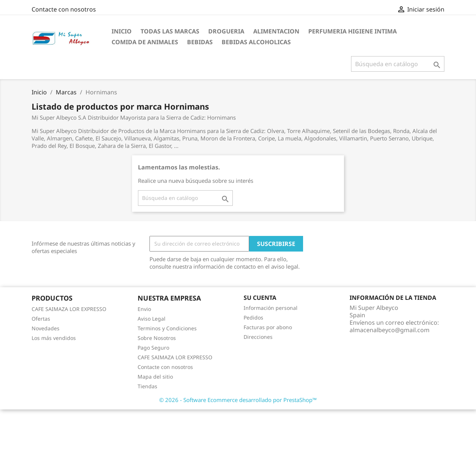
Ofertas (41, 319)
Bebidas (200, 42)
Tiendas (147, 386)
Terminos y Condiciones (167, 328)
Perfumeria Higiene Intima (353, 31)
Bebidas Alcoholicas (256, 42)
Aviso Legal (152, 319)
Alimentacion (276, 31)
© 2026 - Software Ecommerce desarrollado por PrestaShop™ (238, 400)
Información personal (271, 308)
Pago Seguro (153, 348)
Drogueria (226, 31)
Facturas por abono (268, 327)
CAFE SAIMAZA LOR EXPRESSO (69, 309)
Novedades (46, 328)
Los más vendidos (54, 338)
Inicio (122, 31)
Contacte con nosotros (64, 9)
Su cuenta (260, 298)
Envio (144, 309)
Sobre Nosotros (157, 338)
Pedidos (253, 317)
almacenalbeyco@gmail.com (390, 330)
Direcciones (258, 337)
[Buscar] (398, 64)
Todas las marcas (170, 31)
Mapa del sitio (155, 377)
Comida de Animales (145, 42)
